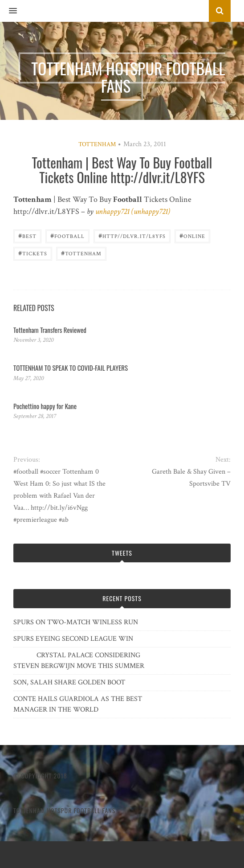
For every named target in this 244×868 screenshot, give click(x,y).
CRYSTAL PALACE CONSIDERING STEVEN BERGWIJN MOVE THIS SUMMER (79, 661)
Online (192, 235)
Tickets (33, 253)
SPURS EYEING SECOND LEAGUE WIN (73, 639)
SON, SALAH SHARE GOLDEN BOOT (69, 682)
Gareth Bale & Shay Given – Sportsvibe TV (191, 478)
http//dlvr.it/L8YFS (132, 235)
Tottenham (97, 144)
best (27, 235)
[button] (8, 11)
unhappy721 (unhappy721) (133, 211)
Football (67, 235)
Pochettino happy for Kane (45, 406)
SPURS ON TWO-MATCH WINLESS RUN (76, 622)
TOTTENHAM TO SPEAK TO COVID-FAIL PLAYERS (71, 368)
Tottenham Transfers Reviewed (50, 330)
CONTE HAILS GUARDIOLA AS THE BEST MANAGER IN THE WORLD (78, 704)
